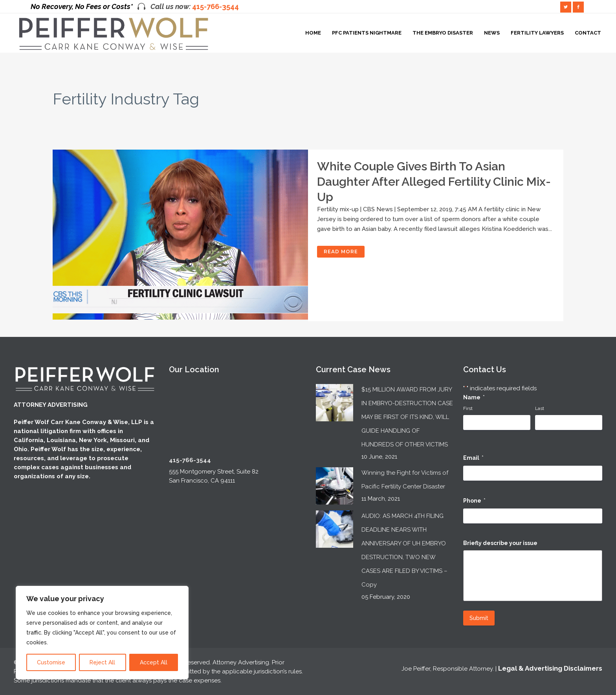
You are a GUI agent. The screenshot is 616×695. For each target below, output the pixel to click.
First (468, 407)
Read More (341, 251)
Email (473, 457)
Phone (474, 500)
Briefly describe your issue (500, 542)
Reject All (102, 662)
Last (540, 407)
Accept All (154, 662)
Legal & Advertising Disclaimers (550, 667)
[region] (102, 633)
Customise (51, 662)
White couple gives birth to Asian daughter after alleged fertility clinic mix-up (434, 182)
